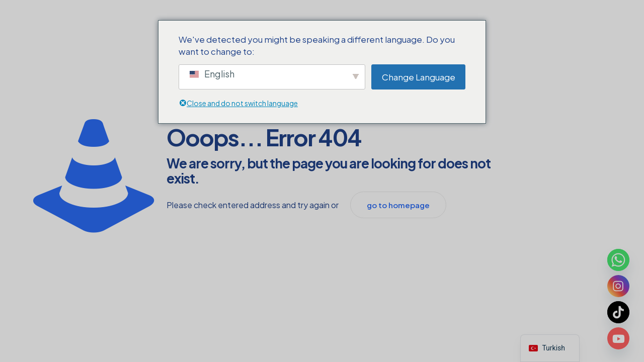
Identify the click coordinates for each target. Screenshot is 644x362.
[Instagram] (618, 286)
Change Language (419, 77)
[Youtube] (618, 338)
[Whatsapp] (618, 260)
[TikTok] (618, 312)
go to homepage (398, 205)
